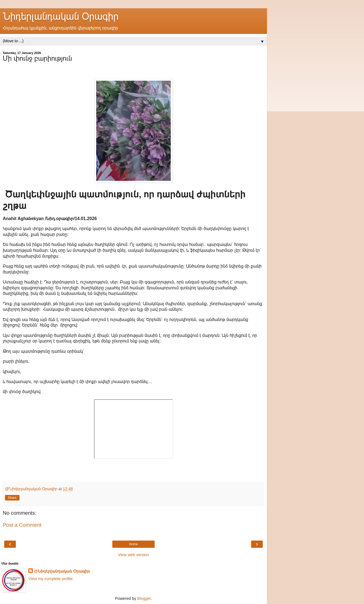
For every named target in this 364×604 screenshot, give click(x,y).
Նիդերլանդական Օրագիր (61, 16)
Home (133, 544)
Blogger (144, 598)
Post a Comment (22, 525)
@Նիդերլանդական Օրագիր (62, 571)
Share (12, 498)
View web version (133, 555)
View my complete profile (51, 579)
